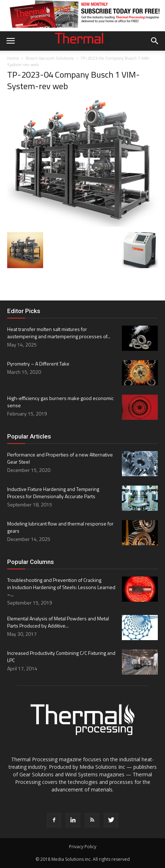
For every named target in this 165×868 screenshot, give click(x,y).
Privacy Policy (83, 847)
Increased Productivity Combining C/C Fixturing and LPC (61, 656)
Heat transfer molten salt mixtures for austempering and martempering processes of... (59, 333)
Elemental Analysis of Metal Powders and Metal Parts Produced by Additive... (58, 622)
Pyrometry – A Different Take (38, 364)
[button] (155, 41)
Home (13, 58)
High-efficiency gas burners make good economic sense (60, 402)
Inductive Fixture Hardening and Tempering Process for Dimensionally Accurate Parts (53, 493)
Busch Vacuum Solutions (50, 58)
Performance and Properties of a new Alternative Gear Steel (60, 458)
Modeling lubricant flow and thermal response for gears (60, 527)
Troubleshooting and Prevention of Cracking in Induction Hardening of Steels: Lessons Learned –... (61, 587)
